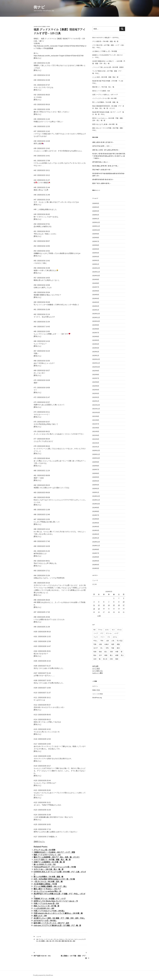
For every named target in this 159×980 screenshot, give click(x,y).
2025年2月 (96, 260)
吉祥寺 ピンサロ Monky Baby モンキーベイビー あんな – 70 (56, 901)
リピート (76, 939)
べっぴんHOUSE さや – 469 (44, 908)
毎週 (66, 941)
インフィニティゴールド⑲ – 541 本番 (104, 98)
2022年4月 (96, 390)
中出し (96, 641)
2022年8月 (96, 375)
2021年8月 (96, 420)
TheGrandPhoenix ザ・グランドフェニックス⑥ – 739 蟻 (55, 867)
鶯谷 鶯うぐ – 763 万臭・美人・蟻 (103, 87)
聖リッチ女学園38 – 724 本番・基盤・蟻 (48, 877)
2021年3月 (96, 439)
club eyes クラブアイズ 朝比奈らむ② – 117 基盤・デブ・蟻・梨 (57, 925)
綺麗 (117, 655)
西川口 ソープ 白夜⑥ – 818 (101, 91)
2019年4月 (96, 527)
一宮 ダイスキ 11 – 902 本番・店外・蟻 (48, 882)
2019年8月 (96, 511)
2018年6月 (96, 557)
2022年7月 (96, 378)
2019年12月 (96, 496)
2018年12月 (96, 542)
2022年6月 (96, 382)
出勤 (47, 941)
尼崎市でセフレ (39, 842)
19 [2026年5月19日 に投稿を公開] (99, 609)
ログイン (95, 686)
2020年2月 (96, 489)
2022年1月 (96, 401)
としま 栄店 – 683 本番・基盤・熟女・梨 (105, 77)
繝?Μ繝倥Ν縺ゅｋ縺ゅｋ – (101, 162)
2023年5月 (96, 340)
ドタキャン (62, 939)
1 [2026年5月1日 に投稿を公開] (114, 598)
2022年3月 (96, 393)
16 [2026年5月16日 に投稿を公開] (119, 605)
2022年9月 (96, 371)
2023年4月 (96, 344)
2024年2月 (96, 306)
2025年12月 (96, 222)
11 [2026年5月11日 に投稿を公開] (94, 605)
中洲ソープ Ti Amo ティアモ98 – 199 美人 (49, 911)
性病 (95, 652)
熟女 (95, 655)
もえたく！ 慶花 (98, 673)
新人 (106, 652)
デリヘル (56, 939)
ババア (116, 633)
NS (37, 939)
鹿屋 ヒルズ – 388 (40, 916)
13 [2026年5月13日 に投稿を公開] (104, 605)
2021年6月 (96, 428)
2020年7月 (96, 470)
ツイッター (50, 939)
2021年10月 (96, 412)
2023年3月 (96, 348)
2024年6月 (96, 291)
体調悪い (43, 941)
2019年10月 (96, 504)
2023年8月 (96, 329)
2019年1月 (96, 538)
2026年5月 (96, 203)
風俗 (74, 941)
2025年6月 (96, 245)
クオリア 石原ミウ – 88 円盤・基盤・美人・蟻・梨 (52, 860)
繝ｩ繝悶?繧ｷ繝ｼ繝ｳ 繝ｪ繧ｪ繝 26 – (103, 179)
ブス (66, 939)
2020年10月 (96, 458)
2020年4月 (96, 481)
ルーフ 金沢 (96, 668)
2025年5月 (96, 249)
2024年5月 (96, 295)
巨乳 (107, 648)
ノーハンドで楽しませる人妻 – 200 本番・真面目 (108, 67)
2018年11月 (96, 546)
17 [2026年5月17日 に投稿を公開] (124, 605)
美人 (122, 655)
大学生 (56, 941)
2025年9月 (96, 234)
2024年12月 (96, 268)
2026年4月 (96, 207)
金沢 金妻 (95, 666)
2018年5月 (96, 561)
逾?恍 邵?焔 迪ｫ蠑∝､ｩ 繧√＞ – (102, 146)
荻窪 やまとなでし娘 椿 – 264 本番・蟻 (105, 124)
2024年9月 (96, 279)
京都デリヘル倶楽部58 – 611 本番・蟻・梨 (49, 862)
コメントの (98, 694)
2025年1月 (96, 264)
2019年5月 (96, 523)
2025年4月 (96, 253)
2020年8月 (96, 466)
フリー (103, 637)
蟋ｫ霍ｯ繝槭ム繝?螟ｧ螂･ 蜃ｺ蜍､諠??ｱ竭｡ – (106, 166)
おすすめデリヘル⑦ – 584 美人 (45, 921)
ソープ (45, 939)
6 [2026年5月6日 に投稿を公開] (104, 602)
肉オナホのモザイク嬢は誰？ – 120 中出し (106, 38)
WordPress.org (97, 698)
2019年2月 (96, 534)
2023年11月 (96, 317)
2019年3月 (96, 530)
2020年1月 (96, 492)
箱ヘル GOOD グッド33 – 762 (45, 864)
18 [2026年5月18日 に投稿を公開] (94, 609)
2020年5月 (96, 477)
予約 (102, 641)
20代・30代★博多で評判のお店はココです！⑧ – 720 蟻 (54, 879)
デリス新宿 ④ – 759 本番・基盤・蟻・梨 (105, 41)
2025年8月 (96, 238)
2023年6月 (96, 336)
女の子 (96, 648)
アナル (100, 630)
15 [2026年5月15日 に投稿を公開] (114, 605)
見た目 (105, 659)
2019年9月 (96, 508)
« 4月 (99, 616)
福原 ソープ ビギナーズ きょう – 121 (47, 855)
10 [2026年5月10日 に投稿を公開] (124, 602)
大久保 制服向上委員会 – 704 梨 (45, 884)
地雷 (113, 644)
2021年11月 (96, 409)
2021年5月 (96, 431)
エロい (107, 630)
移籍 (106, 655)
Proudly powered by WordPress (43, 975)
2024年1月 (96, 310)
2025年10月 (96, 230)
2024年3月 (96, 302)
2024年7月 (96, 287)
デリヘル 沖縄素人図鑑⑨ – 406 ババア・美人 (50, 886)
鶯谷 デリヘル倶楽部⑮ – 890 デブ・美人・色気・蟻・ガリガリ (57, 857)
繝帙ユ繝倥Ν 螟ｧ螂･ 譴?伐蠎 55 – (103, 142)
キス (113, 630)
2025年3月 (96, 257)
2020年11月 (96, 454)
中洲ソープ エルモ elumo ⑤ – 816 (46, 903)
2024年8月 (96, 283)
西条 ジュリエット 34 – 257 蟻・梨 (46, 906)
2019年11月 (96, 500)
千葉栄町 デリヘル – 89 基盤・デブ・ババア (50, 899)
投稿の (96, 690)
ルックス (82, 939)
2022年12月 (96, 359)
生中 (100, 655)
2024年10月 (96, 276)
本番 (117, 652)
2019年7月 (96, 515)
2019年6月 (96, 519)
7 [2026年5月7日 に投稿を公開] (109, 602)
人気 (39, 941)
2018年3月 (96, 568)
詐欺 (111, 659)
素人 (71, 941)
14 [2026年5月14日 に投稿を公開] (109, 605)
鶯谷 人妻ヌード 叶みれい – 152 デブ (47, 889)
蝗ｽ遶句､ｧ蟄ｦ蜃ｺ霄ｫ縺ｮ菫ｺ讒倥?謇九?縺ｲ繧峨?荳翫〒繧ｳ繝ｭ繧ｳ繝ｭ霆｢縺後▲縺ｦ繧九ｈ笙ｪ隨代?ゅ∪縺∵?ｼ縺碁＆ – (109, 156)
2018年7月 (96, 553)
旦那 (111, 652)
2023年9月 (96, 325)
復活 (60, 941)
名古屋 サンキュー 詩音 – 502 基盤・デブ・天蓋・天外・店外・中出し (59, 918)
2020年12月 (96, 450)
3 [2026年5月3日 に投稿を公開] (124, 598)
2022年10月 (96, 367)
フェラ (96, 637)
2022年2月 (96, 397)
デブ (102, 633)
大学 (53, 941)
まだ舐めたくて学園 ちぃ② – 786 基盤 (105, 51)
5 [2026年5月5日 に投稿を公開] (99, 602)
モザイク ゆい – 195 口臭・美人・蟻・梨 (49, 869)
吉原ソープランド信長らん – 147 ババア (105, 95)
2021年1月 (96, 447)
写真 (95, 644)
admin (48, 27)
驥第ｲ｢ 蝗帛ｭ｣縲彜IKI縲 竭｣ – (102, 183)
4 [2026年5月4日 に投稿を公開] (94, 602)
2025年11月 (96, 226)
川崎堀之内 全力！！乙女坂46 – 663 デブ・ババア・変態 (54, 852)
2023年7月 (96, 333)
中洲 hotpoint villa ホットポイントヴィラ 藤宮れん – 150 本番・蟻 (58, 913)
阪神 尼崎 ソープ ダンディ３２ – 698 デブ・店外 (51, 923)
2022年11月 (96, 363)
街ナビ (39, 7)
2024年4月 (96, 298)
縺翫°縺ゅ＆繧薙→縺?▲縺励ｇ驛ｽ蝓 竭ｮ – (106, 150)
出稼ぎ (107, 644)
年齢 (113, 648)
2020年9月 (96, 462)
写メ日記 (120, 641)
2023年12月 (96, 314)
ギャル (119, 630)
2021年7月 (96, 424)
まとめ (95, 584)
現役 (68, 941)
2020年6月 (96, 473)
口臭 (50, 941)
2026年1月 (96, 219)
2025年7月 (96, 241)
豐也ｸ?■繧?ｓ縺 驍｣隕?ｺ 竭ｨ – (102, 170)
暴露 (63, 941)
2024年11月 (96, 272)
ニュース (39, 937)
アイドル (41, 939)
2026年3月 (96, 211)
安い (102, 648)
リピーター (71, 939)
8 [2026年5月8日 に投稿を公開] (114, 602)
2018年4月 (96, 565)
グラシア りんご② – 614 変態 (44, 850)
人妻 (107, 641)
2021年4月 (96, 435)
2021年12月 (96, 405)
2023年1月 (96, 356)
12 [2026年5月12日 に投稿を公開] (99, 605)
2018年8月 (96, 549)
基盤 (118, 644)
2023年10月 (96, 321)
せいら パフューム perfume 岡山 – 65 (47, 891)
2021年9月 (96, 416)
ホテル (115, 637)
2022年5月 (96, 386)
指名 (100, 652)
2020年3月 (96, 485)
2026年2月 (96, 215)
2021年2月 (96, 443)
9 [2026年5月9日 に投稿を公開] (119, 602)
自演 (95, 659)
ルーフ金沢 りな (98, 671)
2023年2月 (96, 352)
